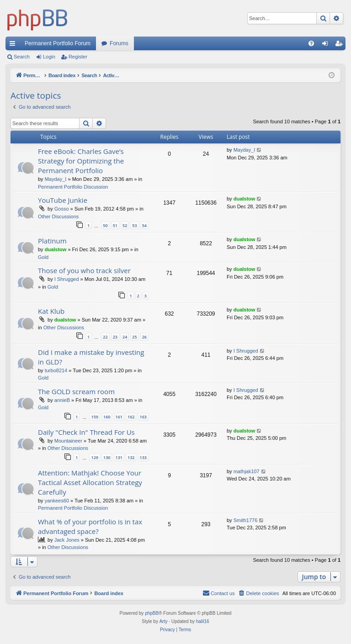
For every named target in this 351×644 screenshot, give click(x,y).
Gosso (62, 209)
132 (131, 457)
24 (125, 337)
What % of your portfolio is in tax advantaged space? (90, 526)
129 (94, 457)
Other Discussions (58, 216)
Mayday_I (56, 179)
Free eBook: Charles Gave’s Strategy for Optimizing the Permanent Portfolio (81, 161)
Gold (43, 257)
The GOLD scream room (76, 391)
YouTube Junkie (63, 200)
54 (144, 225)
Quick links (14, 45)
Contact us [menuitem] (219, 593)
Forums (119, 43)
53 (134, 225)
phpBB (152, 613)
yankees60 (57, 501)
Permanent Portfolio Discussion (73, 187)
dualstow (245, 199)
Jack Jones (67, 540)
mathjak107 (247, 471)
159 (94, 417)
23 (115, 337)
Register (78, 57)
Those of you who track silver (84, 270)
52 (125, 225)
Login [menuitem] (327, 45)
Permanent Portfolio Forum (58, 43)
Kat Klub (51, 311)
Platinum (52, 241)
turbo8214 (56, 370)
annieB (62, 400)
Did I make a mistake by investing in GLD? (91, 357)
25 (134, 337)
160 (107, 417)
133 (143, 457)
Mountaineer (68, 441)
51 (115, 225)
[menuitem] (311, 43)
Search (22, 57)
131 (119, 457)
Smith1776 (246, 520)
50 (105, 225)
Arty (164, 621)
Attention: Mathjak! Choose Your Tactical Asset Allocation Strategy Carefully (90, 482)
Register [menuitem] (341, 45)
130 (107, 457)
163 (143, 417)
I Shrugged (67, 279)
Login (49, 57)
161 (119, 417)
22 (105, 337)
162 (131, 417)
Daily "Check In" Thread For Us (86, 432)
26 (144, 337)
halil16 (203, 621)
